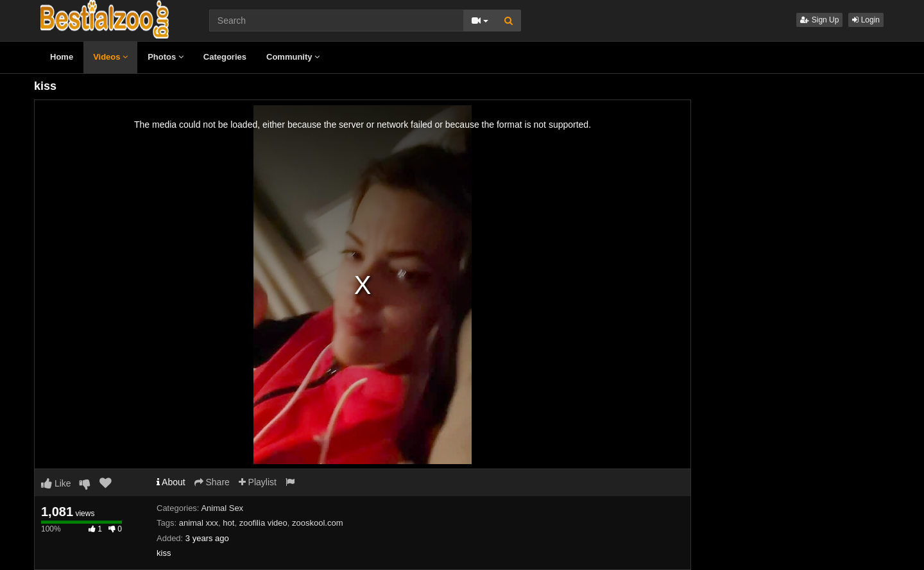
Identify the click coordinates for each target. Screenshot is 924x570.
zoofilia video (263, 523)
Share (212, 482)
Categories (225, 57)
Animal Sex (222, 508)
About (171, 482)
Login (866, 20)
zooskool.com (317, 523)
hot (228, 523)
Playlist (258, 482)
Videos (110, 57)
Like (56, 483)
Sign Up (819, 20)
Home (62, 57)
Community (293, 57)
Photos (166, 57)
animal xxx (199, 523)
